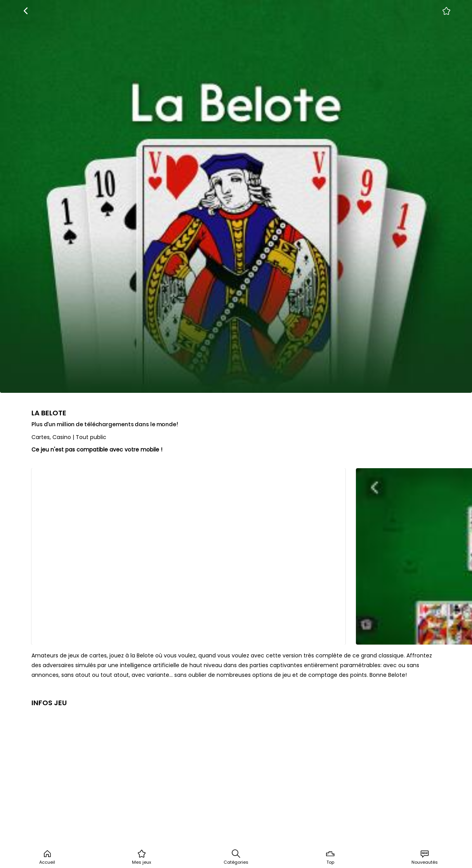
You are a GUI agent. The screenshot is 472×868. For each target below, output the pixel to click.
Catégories (236, 857)
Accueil (47, 857)
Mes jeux (141, 857)
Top (330, 857)
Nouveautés (425, 857)
